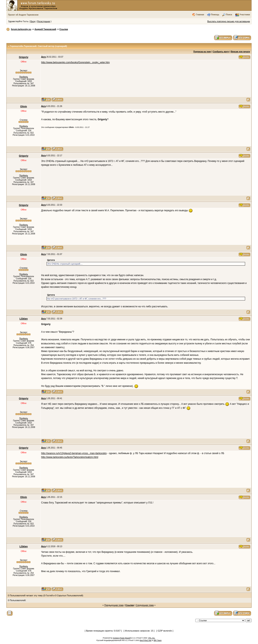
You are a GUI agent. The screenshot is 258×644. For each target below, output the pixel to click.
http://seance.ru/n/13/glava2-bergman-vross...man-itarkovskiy (74, 453)
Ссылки (64, 29)
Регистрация (44, 21)
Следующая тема (145, 605)
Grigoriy (24, 57)
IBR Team (158, 640)
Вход (33, 21)
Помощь (215, 15)
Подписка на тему (202, 52)
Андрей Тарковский (45, 29)
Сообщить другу (221, 52)
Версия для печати (240, 52)
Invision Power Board (121, 638)
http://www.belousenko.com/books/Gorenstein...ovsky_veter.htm (75, 62)
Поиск (229, 15)
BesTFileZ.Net (146, 640)
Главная (200, 15)
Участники (245, 15)
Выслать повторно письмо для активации (229, 21)
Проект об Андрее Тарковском (23, 15)
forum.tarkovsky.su (21, 29)
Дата (43, 57)
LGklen (24, 319)
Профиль (23, 77)
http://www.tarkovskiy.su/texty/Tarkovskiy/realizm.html (70, 457)
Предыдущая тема (114, 605)
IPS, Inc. (152, 638)
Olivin (23, 107)
